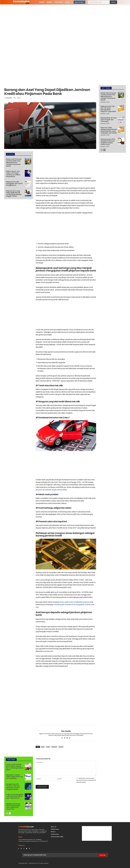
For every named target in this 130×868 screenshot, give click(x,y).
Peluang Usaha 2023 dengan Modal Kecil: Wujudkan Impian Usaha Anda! (108, 142)
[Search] (113, 2)
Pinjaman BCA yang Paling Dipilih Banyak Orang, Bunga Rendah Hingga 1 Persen (14, 193)
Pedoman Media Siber (57, 837)
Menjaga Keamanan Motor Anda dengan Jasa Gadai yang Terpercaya (13, 806)
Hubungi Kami (55, 829)
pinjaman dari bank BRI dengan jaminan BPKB (51, 490)
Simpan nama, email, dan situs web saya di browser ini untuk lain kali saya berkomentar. (86, 780)
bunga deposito (48, 651)
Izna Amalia (9, 98)
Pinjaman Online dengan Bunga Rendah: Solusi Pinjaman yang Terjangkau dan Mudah (109, 130)
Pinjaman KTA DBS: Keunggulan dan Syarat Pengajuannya (14, 183)
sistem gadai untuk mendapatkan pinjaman (74, 602)
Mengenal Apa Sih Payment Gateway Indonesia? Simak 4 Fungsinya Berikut (13, 787)
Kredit (48, 747)
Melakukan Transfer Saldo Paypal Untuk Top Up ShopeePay (14, 777)
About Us (54, 827)
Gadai (43, 747)
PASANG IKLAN (55, 834)
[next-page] (10, 813)
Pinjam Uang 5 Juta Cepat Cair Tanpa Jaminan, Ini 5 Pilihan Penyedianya (13, 174)
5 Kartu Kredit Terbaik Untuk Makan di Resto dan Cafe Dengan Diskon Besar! (15, 767)
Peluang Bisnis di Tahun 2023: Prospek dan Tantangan (109, 120)
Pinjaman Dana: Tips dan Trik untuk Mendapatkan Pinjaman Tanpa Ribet (108, 109)
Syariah (61, 747)
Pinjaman (54, 747)
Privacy (53, 832)
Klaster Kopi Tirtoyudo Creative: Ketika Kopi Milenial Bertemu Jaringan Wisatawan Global (14, 162)
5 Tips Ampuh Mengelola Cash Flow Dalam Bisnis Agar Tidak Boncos (15, 796)
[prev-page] (7, 813)
